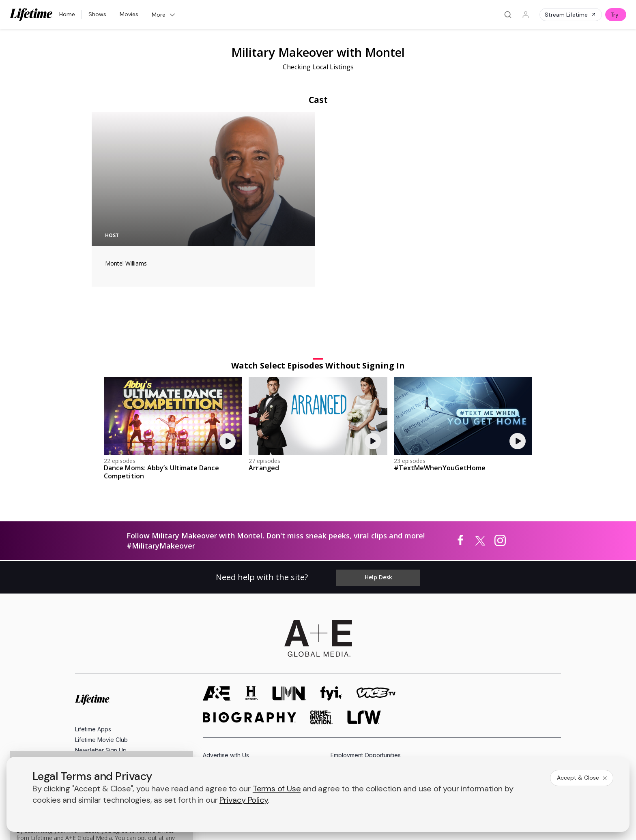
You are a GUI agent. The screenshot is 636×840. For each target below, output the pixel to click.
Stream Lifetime (571, 15)
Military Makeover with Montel (318, 52)
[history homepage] (251, 624)
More (164, 15)
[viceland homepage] (376, 624)
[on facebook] (80, 723)
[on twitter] (101, 724)
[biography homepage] (249, 648)
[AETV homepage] (217, 624)
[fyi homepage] (331, 624)
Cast (318, 100)
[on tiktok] (166, 724)
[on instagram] (144, 724)
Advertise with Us (226, 686)
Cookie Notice (360, 746)
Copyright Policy (312, 746)
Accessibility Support (359, 699)
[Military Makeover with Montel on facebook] (460, 474)
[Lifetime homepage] (92, 630)
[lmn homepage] (289, 624)
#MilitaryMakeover (161, 479)
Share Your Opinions (102, 691)
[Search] (508, 15)
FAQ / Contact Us (98, 702)
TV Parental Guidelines (361, 712)
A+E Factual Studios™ (231, 699)
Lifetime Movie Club (101, 670)
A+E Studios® (221, 712)
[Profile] (526, 15)
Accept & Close (582, 778)
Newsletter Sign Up (101, 681)
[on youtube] (123, 724)
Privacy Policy (264, 746)
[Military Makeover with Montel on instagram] (500, 474)
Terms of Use (221, 746)
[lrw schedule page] (364, 648)
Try (615, 15)
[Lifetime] (31, 15)
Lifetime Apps (93, 660)
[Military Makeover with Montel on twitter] (480, 474)
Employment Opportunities (366, 686)
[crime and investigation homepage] (322, 648)
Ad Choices (401, 746)
